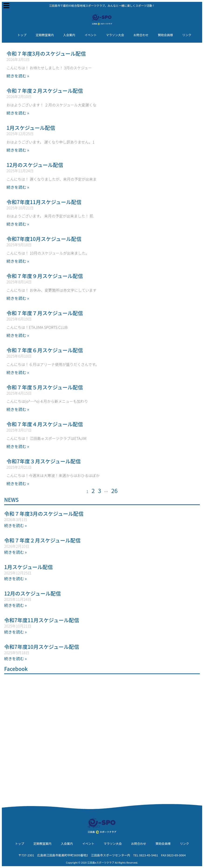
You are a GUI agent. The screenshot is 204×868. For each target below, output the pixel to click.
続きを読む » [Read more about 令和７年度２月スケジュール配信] (18, 113)
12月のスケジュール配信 (35, 165)
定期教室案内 (45, 35)
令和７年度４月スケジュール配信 (45, 424)
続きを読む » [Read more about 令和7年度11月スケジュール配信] (18, 224)
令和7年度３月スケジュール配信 (44, 461)
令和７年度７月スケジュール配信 (45, 313)
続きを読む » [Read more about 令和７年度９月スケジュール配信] (18, 298)
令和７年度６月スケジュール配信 (45, 350)
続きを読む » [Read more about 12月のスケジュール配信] (18, 187)
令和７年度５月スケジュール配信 (45, 387)
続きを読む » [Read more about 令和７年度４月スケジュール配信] (18, 446)
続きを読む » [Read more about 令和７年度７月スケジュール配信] (18, 335)
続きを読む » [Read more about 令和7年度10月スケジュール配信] (18, 261)
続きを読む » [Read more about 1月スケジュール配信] (18, 150)
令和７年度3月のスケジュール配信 (46, 53)
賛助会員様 (166, 35)
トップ (22, 35)
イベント (90, 35)
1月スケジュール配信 (31, 128)
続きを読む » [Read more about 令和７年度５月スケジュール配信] (18, 409)
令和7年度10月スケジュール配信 (44, 239)
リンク (187, 35)
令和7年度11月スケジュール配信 (44, 202)
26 (114, 490)
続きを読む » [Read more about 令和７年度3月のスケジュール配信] (18, 76)
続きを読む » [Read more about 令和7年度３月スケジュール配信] (18, 483)
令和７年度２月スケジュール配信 (45, 90)
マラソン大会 (115, 35)
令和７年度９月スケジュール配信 (45, 276)
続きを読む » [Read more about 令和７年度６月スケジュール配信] (18, 372)
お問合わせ (141, 35)
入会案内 (69, 35)
